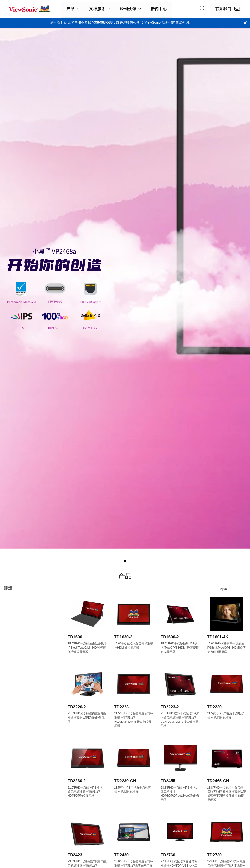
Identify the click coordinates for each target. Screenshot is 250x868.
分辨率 (13, 755)
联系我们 (223, 9)
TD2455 (168, 781)
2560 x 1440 (21, 787)
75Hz (15, 833)
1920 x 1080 (21, 774)
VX (14, 650)
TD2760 (168, 855)
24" (14, 709)
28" (14, 729)
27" (14, 722)
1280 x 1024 (21, 761)
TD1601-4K (218, 637)
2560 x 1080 (21, 781)
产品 (70, 9)
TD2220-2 (77, 707)
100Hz (16, 840)
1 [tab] (125, 561)
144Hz (16, 846)
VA (14, 630)
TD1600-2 (170, 637)
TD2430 (122, 855)
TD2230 (215, 707)
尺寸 (11, 670)
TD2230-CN (125, 781)
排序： (225, 589)
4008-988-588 (102, 22)
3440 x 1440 (21, 794)
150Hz (16, 853)
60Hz (15, 827)
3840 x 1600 (21, 801)
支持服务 (97, 9)
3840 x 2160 (21, 807)
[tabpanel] (125, 288)
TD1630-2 (123, 637)
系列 (11, 617)
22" (14, 696)
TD (9, 605)
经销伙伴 (128, 9)
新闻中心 (159, 9)
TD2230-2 (77, 781)
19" (14, 689)
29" (14, 735)
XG (14, 657)
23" (14, 702)
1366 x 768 (20, 768)
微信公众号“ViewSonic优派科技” (151, 22)
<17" (15, 676)
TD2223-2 (170, 707)
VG (14, 637)
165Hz (16, 860)
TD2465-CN (218, 781)
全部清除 (51, 599)
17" (14, 683)
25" (14, 716)
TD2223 (122, 707)
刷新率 (13, 820)
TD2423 (75, 855)
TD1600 (75, 637)
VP (14, 643)
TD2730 (215, 855)
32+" (15, 742)
